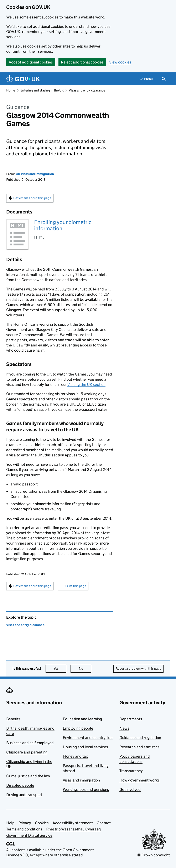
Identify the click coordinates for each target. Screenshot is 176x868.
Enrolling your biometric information (63, 225)
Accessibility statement (73, 823)
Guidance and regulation (140, 738)
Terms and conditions (24, 829)
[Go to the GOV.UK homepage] (23, 79)
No (85, 669)
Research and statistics (139, 747)
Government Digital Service (29, 835)
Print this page (76, 586)
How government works (140, 780)
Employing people (78, 728)
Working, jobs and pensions (86, 789)
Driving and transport (24, 795)
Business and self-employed (30, 743)
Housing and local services (85, 747)
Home (11, 90)
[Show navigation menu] (146, 79)
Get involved (130, 789)
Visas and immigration (81, 780)
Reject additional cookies (82, 62)
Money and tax (75, 756)
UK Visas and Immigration (35, 174)
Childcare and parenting (27, 752)
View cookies (120, 62)
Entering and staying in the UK (42, 90)
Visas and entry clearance (87, 90)
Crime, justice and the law (28, 776)
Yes (60, 669)
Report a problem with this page (138, 669)
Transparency (131, 771)
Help (10, 823)
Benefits (13, 719)
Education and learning (82, 719)
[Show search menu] (163, 79)
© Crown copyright (154, 855)
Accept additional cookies (31, 62)
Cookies (42, 823)
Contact (104, 823)
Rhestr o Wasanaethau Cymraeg (73, 829)
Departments (131, 719)
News (124, 728)
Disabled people (20, 785)
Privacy (25, 823)
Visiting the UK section (86, 385)
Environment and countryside (88, 738)
